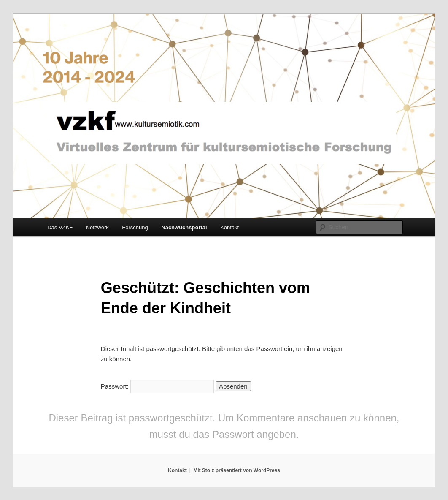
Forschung (135, 227)
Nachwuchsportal (184, 227)
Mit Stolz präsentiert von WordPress (237, 470)
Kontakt (229, 227)
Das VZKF (60, 227)
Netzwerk (97, 227)
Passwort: (157, 386)
